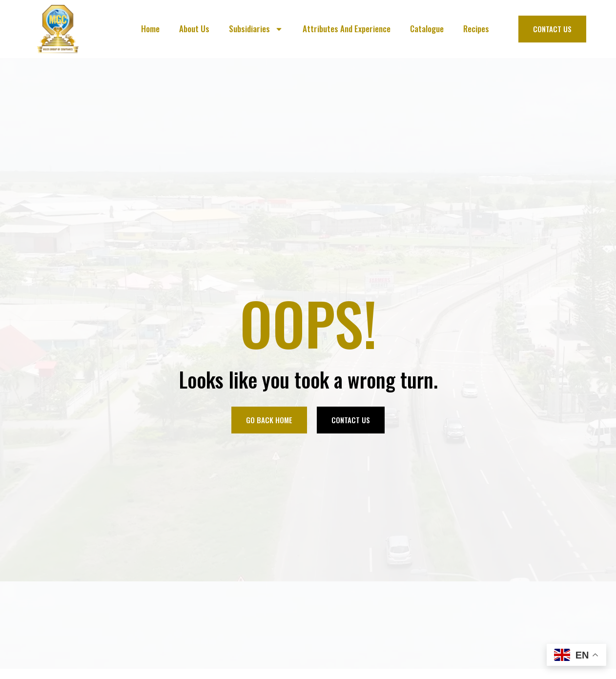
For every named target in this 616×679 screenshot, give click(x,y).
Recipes (476, 29)
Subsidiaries (256, 29)
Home (150, 29)
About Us (194, 29)
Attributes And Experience (347, 29)
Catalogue (427, 29)
